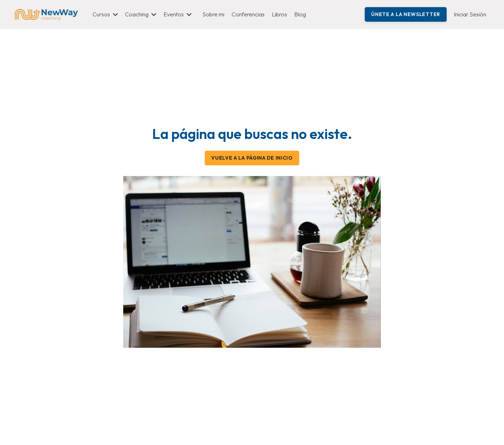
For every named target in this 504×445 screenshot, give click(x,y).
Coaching (141, 14)
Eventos (178, 14)
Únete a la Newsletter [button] (406, 14)
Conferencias (248, 14)
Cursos (105, 14)
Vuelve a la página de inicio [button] (252, 158)
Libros (279, 14)
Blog (300, 14)
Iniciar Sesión (470, 14)
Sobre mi (213, 14)
